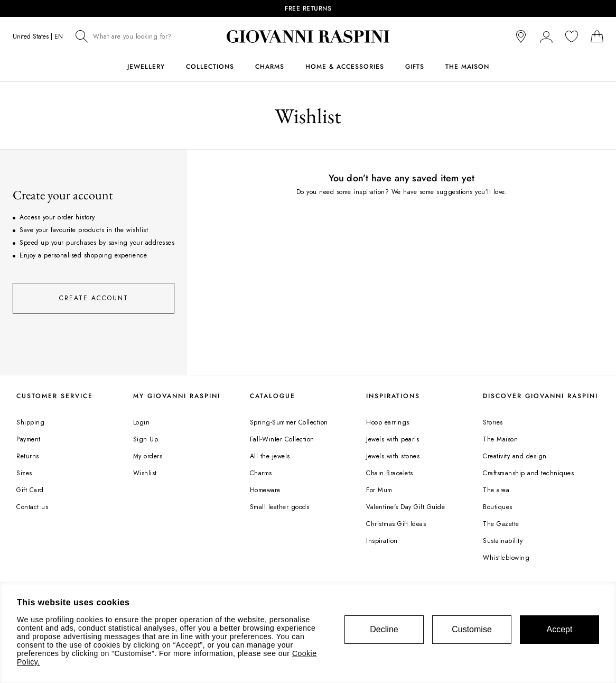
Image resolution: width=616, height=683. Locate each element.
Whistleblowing (506, 558)
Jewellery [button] (146, 67)
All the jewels (270, 456)
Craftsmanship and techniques (528, 473)
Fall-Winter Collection (282, 439)
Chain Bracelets (390, 473)
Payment (29, 439)
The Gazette (501, 524)
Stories (493, 422)
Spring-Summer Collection (289, 422)
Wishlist (145, 473)
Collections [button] (210, 67)
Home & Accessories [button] (345, 67)
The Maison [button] (467, 67)
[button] (546, 36)
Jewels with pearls (393, 439)
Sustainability (503, 541)
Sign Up (146, 439)
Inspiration (382, 541)
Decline (384, 629)
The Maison (500, 439)
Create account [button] (94, 298)
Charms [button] (270, 67)
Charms (261, 473)
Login (142, 422)
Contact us (32, 507)
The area (496, 490)
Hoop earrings (388, 422)
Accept (560, 629)
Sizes (24, 473)
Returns (28, 456)
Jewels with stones (393, 456)
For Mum (379, 490)
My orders (148, 456)
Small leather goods (280, 507)
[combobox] (140, 36)
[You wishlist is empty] (572, 36)
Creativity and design (515, 456)
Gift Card (30, 490)
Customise (472, 629)
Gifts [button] (415, 67)
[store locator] (521, 36)
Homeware (265, 490)
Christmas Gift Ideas (396, 524)
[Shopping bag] (597, 36)
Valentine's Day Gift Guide (405, 507)
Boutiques (498, 507)
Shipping (30, 422)
